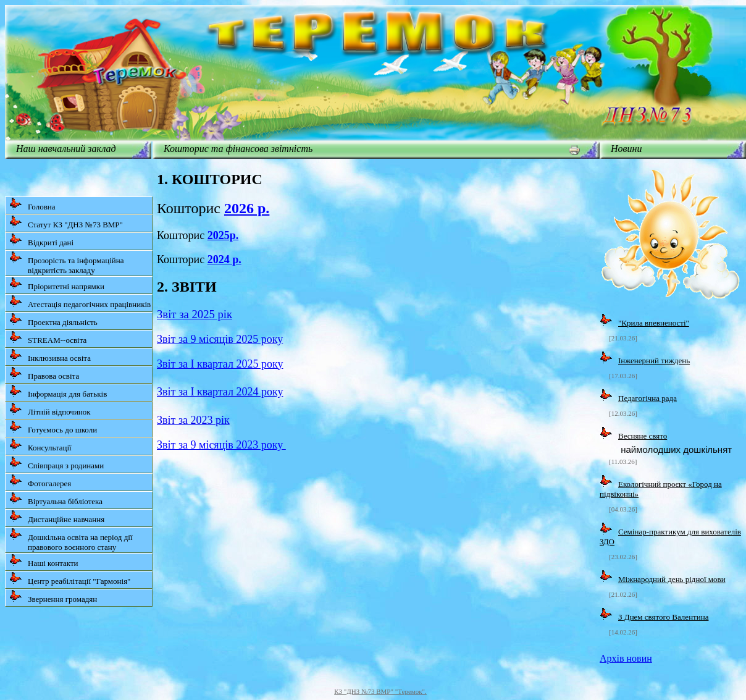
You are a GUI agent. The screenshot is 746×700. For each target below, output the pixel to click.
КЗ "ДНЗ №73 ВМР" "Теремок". (380, 691)
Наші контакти (44, 561)
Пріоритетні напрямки (57, 284)
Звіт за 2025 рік (195, 314)
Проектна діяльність (53, 320)
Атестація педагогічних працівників (80, 302)
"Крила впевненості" (654, 323)
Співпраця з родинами (57, 463)
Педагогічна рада (648, 398)
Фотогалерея (40, 481)
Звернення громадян (53, 597)
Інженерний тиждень (654, 361)
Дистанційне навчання (57, 517)
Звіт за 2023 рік (193, 420)
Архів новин (626, 658)
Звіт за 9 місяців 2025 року (220, 339)
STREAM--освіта (48, 338)
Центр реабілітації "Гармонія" (70, 579)
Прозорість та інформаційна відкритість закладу (67, 263)
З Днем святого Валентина (663, 617)
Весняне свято (643, 436)
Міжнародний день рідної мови (672, 579)
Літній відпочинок (50, 409)
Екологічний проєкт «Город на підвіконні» (661, 489)
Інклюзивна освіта (50, 356)
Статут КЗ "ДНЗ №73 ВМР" (66, 222)
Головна (32, 204)
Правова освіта (44, 373)
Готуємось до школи (53, 427)
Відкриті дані (41, 240)
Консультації (40, 445)
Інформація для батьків (58, 391)
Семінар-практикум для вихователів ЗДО (670, 537)
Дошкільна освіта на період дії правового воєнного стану (71, 540)
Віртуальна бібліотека (56, 499)
